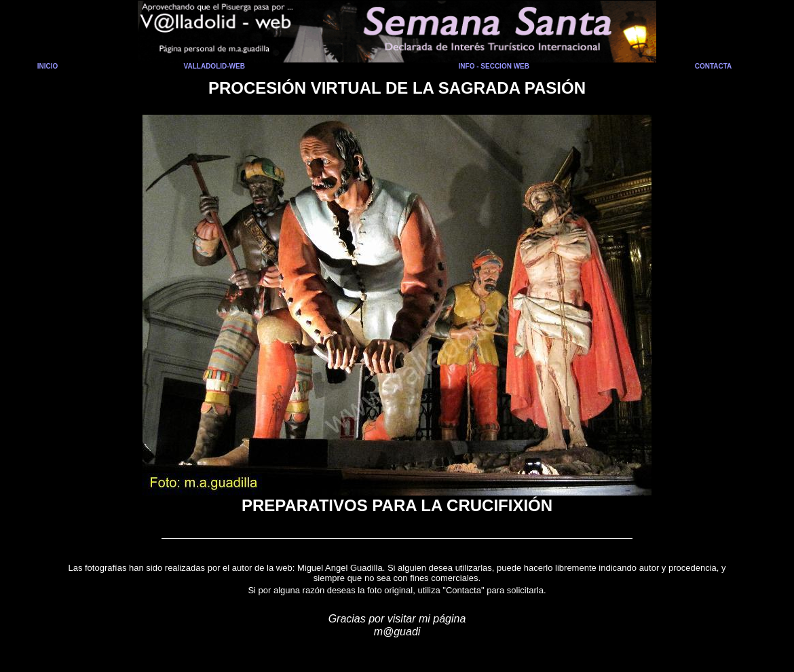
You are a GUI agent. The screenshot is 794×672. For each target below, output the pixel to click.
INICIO (48, 66)
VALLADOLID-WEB (214, 66)
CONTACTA (714, 66)
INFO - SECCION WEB (494, 66)
